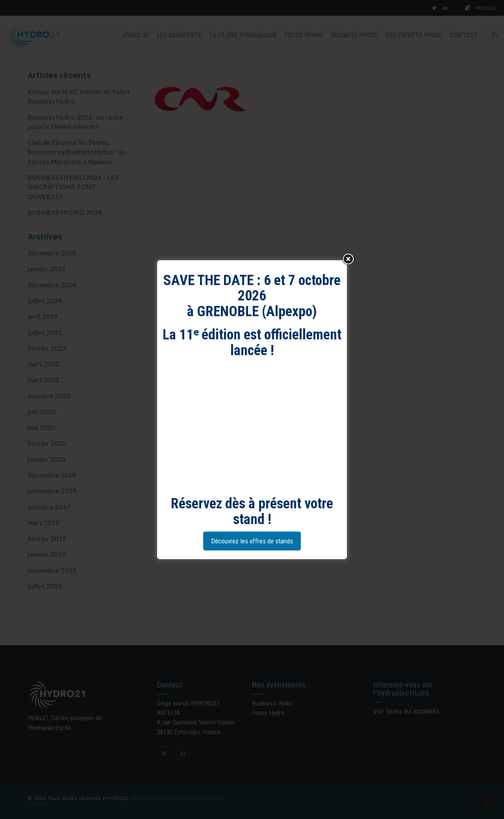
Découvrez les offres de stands (252, 541)
